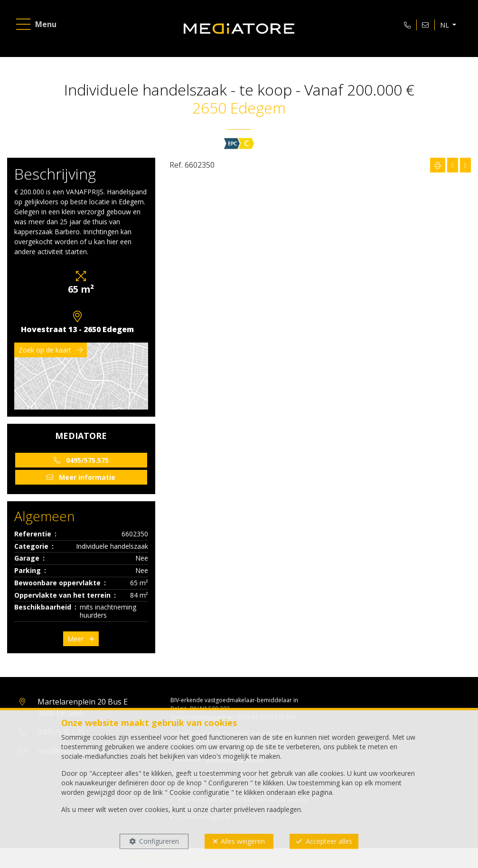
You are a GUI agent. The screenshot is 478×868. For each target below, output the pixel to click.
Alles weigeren (243, 841)
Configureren (159, 841)
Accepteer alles (329, 841)
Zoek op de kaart (51, 350)
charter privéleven (238, 809)
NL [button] (445, 25)
